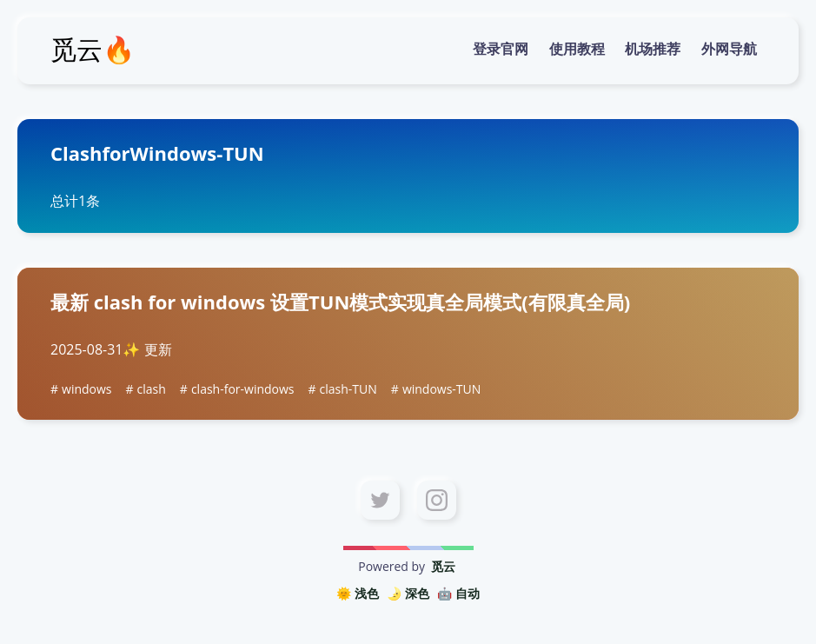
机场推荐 (653, 49)
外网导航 (729, 49)
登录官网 (501, 49)
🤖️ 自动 (458, 593)
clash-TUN (348, 389)
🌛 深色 (408, 593)
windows (86, 389)
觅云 (443, 566)
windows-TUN (441, 389)
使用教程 (577, 49)
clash (152, 389)
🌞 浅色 (358, 593)
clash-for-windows (243, 389)
